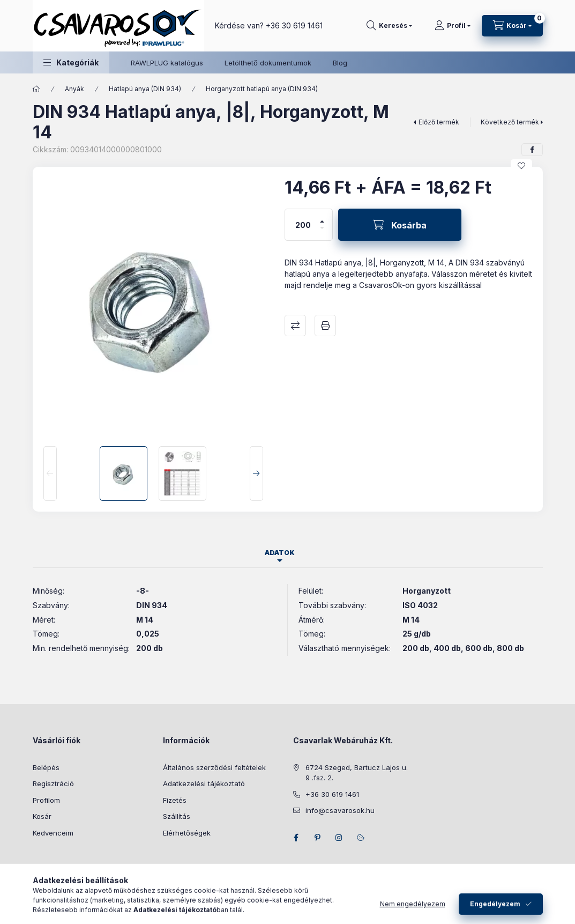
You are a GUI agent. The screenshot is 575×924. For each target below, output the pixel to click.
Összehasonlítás (295, 326)
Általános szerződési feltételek (214, 767)
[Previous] (50, 474)
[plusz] (322, 217)
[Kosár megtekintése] (512, 26)
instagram (339, 838)
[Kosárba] (400, 225)
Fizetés (175, 800)
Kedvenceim (53, 833)
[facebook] (532, 150)
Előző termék (439, 122)
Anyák (74, 89)
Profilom (46, 800)
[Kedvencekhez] (521, 166)
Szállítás (177, 816)
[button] (71, 62)
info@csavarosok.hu (340, 810)
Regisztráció (53, 783)
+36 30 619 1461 (294, 25)
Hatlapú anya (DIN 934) (145, 89)
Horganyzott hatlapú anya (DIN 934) (262, 89)
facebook (296, 838)
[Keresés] (389, 26)
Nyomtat (325, 326)
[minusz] (322, 232)
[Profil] (453, 26)
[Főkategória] (36, 89)
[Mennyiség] (303, 225)
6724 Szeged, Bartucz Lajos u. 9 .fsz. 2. (357, 773)
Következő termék (510, 122)
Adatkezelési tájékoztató (204, 783)
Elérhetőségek (187, 833)
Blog (340, 63)
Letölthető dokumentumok (268, 63)
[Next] (256, 474)
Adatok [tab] (280, 553)
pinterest (318, 838)
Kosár (42, 816)
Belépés (46, 767)
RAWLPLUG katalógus (167, 63)
